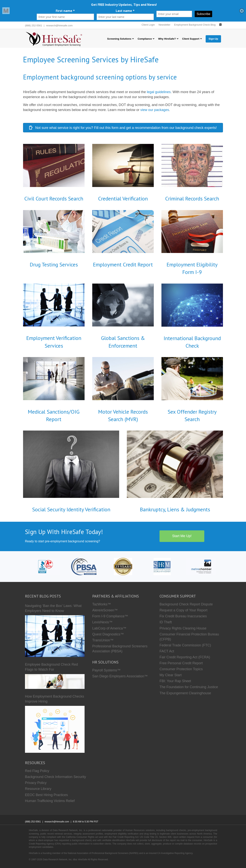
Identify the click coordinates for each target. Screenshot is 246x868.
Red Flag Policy (37, 771)
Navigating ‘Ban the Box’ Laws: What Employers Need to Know (53, 608)
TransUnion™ (103, 640)
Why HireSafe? (167, 39)
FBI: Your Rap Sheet (175, 681)
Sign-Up (213, 39)
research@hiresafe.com (59, 25)
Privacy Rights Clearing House (183, 628)
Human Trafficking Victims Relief (50, 801)
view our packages (155, 110)
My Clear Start (171, 675)
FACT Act (167, 651)
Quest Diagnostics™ (108, 634)
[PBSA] (84, 566)
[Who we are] (123, 566)
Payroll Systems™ (106, 670)
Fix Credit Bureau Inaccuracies (183, 616)
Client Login (148, 25)
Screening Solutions (119, 39)
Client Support (191, 39)
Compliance (145, 39)
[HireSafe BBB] (45, 566)
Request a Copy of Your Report (183, 610)
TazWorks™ (102, 604)
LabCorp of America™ (109, 628)
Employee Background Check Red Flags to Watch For (51, 667)
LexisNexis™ (102, 622)
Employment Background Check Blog (195, 25)
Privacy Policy (36, 783)
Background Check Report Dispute (186, 604)
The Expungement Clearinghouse (185, 693)
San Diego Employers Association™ (120, 676)
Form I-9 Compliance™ (110, 616)
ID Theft (166, 622)
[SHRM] (162, 566)
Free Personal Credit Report (181, 663)
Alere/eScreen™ (105, 610)
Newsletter (164, 25)
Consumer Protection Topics (181, 669)
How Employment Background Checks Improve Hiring (54, 699)
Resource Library (38, 789)
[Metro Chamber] (202, 566)
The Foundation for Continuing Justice (189, 687)
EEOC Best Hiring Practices (46, 795)
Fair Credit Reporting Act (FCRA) (185, 657)
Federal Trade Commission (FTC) (185, 645)
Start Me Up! (182, 536)
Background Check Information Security (55, 777)
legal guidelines (159, 92)
